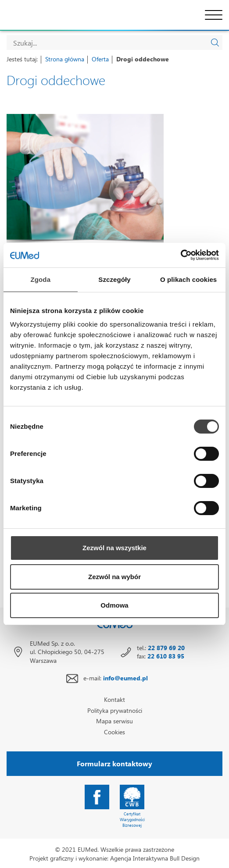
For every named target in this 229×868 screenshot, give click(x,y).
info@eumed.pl (125, 678)
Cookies (114, 732)
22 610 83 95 (166, 656)
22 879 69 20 (166, 648)
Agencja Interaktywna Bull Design (155, 858)
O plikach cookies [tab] (188, 279)
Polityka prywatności (115, 710)
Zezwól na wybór (114, 577)
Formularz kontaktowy (114, 763)
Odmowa (114, 605)
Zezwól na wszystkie (114, 548)
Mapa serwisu (114, 721)
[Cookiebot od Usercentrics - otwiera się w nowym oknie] (181, 255)
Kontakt (114, 699)
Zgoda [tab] (41, 279)
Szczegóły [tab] (114, 279)
